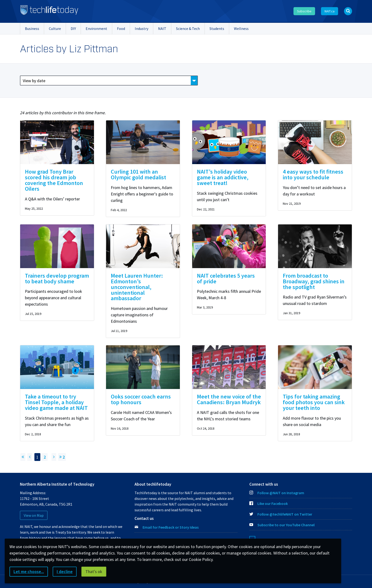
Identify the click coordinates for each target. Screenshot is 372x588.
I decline (65, 571)
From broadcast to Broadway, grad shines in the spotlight (314, 281)
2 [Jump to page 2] (62, 457)
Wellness (241, 28)
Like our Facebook (269, 503)
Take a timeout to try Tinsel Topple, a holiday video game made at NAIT (56, 402)
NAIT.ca (330, 11)
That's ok (94, 571)
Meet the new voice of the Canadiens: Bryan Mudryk (229, 399)
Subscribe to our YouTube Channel (282, 525)
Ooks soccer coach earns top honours (141, 399)
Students (217, 28)
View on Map (34, 515)
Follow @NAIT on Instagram (277, 493)
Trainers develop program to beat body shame (57, 278)
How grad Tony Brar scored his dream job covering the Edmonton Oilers (54, 180)
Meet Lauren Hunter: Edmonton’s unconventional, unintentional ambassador (137, 287)
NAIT (162, 28)
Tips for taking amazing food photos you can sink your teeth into (314, 402)
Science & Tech (188, 28)
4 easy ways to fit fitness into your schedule (313, 174)
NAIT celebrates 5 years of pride (226, 278)
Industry (142, 28)
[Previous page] (30, 457)
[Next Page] (54, 457)
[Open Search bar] (348, 11)
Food (121, 28)
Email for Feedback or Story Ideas (171, 527)
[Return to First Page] (23, 457)
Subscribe (304, 11)
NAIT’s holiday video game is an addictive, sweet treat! (223, 177)
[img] (57, 142)
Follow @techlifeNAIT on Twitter (281, 514)
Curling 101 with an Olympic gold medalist (138, 174)
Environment (96, 28)
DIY (73, 28)
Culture (55, 28)
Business (32, 28)
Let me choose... (29, 571)
